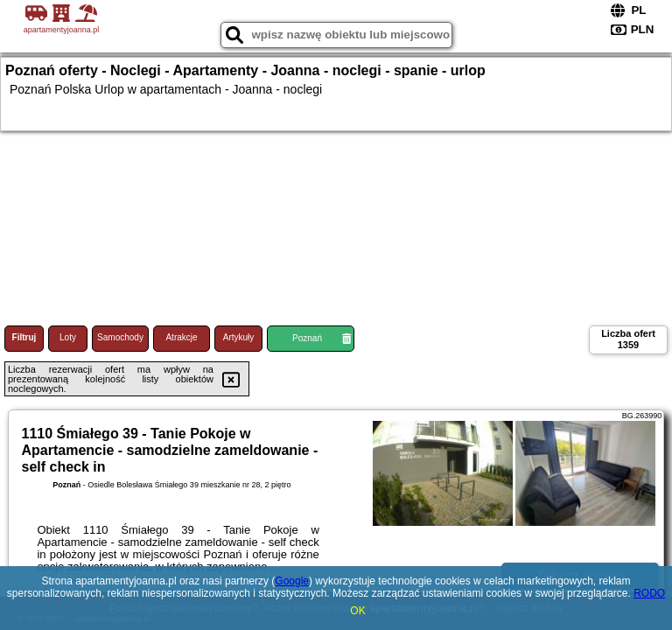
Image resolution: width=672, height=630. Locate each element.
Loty (68, 337)
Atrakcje (181, 337)
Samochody (120, 337)
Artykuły (239, 337)
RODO (649, 593)
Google (292, 581)
